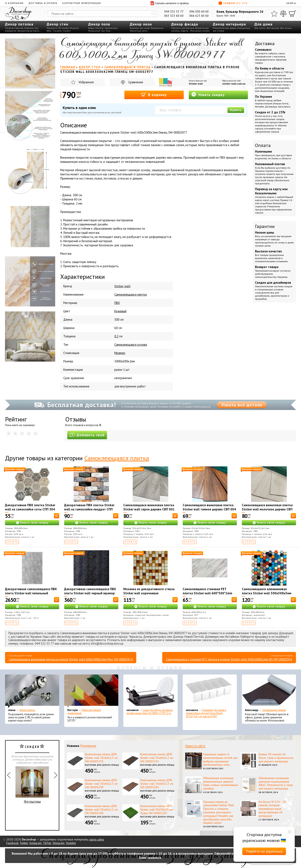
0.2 (116, 336)
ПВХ (117, 303)
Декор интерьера (229, 24)
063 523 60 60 (174, 16)
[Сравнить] (283, 14)
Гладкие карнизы (14, 28)
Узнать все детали (242, 405)
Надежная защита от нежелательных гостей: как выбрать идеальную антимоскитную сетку (220, 759)
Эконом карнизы (27, 710)
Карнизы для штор (140, 28)
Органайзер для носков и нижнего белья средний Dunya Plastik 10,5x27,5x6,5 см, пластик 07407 (206, 713)
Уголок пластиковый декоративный (84, 712)
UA (288, 3)
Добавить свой (87, 435)
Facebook (12, 843)
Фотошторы (32, 785)
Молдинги (52, 28)
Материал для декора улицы (102, 765)
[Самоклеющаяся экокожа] (269, 691)
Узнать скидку (208, 94)
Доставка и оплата (43, 3)
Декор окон (141, 24)
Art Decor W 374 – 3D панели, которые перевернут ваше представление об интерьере (273, 809)
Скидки (233, 3)
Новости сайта (195, 746)
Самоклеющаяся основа (131, 345)
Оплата (263, 145)
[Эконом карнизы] (32, 691)
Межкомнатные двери (224, 28)
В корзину (154, 94)
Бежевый (120, 311)
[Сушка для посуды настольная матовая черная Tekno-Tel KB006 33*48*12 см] (150, 691)
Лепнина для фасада (183, 28)
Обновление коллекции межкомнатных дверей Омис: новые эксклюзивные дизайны (221, 783)
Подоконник (157, 28)
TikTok (47, 843)
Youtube (71, 843)
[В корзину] (57, 516)
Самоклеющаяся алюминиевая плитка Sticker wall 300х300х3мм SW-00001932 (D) (267, 593)
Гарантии (265, 226)
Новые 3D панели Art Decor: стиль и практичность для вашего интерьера (276, 758)
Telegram (58, 843)
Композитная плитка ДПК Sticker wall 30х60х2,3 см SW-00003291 (157, 758)
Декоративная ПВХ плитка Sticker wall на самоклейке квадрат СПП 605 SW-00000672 (89, 509)
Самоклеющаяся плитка (117, 458)
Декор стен (57, 24)
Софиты (185, 31)
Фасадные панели (200, 31)
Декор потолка (19, 24)
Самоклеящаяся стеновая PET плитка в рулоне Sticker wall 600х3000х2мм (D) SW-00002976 (229, 659)
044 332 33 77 (174, 11)
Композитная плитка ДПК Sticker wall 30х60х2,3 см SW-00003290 (101, 784)
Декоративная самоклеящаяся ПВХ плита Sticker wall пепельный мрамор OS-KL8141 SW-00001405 (31, 593)
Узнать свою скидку (34, 523)
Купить (236, 110)
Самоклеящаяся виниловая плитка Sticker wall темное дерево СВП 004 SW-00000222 (209, 509)
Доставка (265, 43)
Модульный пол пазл (99, 31)
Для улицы (286, 28)
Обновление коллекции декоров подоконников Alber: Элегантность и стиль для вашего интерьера (276, 783)
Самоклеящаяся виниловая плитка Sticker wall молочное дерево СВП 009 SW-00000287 (267, 509)
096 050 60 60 (199, 11)
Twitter (24, 843)
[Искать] (153, 14)
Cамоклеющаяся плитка (131, 294)
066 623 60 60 (199, 16)
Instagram (35, 843)
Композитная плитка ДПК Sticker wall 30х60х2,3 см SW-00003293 (101, 758)
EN (292, 3)
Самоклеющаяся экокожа (274, 710)
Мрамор (120, 353)
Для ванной (273, 28)
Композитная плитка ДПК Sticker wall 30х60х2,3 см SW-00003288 (101, 810)
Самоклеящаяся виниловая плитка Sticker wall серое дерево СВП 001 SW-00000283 (149, 509)
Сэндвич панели (62, 31)
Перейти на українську (264, 851)
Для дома (263, 24)
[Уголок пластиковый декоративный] (91, 691)
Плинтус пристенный (106, 28)
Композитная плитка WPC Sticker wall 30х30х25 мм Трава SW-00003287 (157, 810)
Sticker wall (196, 84)
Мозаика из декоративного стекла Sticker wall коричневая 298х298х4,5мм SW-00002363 (149, 593)
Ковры (91, 28)
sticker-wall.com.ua (234, 84)
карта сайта (97, 839)
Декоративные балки (28, 31)
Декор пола (99, 24)
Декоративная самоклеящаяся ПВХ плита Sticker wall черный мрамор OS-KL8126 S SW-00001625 (90, 593)
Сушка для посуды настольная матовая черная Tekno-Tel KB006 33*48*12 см (150, 712)
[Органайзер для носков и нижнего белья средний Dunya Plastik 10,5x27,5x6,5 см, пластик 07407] (210, 691)
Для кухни (260, 28)
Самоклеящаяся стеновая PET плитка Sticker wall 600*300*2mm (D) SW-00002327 (207, 593)
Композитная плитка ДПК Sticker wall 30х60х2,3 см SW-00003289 (157, 784)
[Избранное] (274, 14)
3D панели (64, 28)
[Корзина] (292, 14)
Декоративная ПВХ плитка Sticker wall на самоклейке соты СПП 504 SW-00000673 (30, 509)
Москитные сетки (139, 31)
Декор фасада (185, 24)
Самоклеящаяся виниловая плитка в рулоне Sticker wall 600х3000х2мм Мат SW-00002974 (71, 659)
